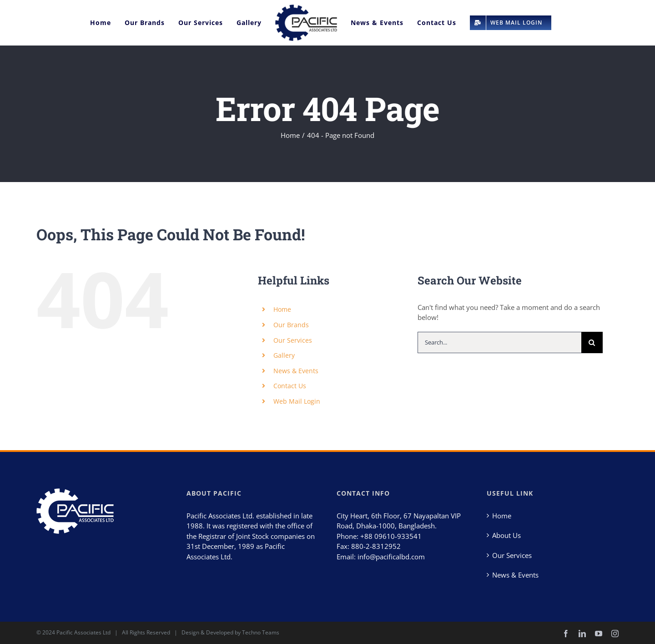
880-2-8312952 (376, 547)
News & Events (296, 371)
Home (282, 309)
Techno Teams (261, 632)
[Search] (592, 342)
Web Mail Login (297, 401)
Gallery (284, 355)
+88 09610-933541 (391, 536)
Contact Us (290, 386)
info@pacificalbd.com (391, 557)
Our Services (293, 340)
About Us (506, 536)
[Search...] (499, 342)
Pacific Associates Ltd (83, 632)
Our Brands (291, 325)
